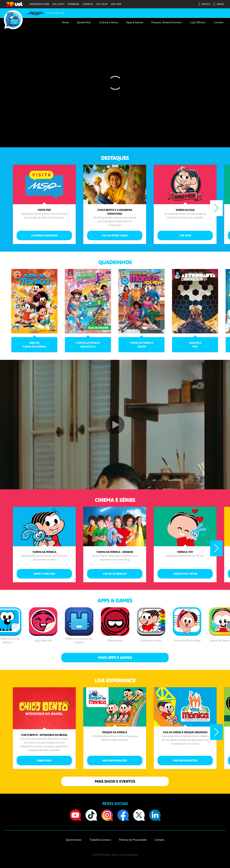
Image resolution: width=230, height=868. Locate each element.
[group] (34, 311)
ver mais (185, 235)
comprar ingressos (44, 235)
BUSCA (205, 4)
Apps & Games (135, 22)
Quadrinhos (84, 22)
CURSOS (88, 4)
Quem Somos (74, 840)
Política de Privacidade (133, 840)
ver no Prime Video (115, 235)
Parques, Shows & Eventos (166, 22)
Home (65, 22)
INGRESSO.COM (39, 4)
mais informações (115, 760)
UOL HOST (58, 4)
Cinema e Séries (109, 22)
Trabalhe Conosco (100, 840)
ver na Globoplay (115, 574)
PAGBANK (73, 4)
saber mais (44, 760)
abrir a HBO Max (44, 574)
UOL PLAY (102, 4)
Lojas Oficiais (198, 22)
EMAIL (219, 4)
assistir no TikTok (185, 574)
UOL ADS (116, 4)
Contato (219, 22)
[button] (216, 208)
